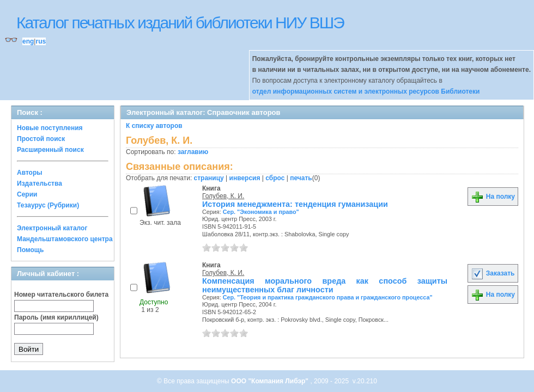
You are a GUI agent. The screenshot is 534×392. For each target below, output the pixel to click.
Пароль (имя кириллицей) (56, 317)
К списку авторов (154, 126)
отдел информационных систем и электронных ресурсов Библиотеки (366, 91)
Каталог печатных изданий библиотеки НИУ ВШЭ (180, 23)
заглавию (193, 152)
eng (28, 41)
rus (41, 41)
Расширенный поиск (50, 150)
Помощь (30, 250)
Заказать (493, 273)
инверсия (245, 178)
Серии (27, 194)
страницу (209, 178)
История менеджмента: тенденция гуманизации (295, 204)
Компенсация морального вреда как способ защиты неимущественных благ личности (325, 285)
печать (301, 178)
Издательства (40, 183)
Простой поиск (41, 139)
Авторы (30, 173)
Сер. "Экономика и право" (261, 212)
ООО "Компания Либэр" (271, 381)
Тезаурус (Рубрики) (48, 205)
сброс (275, 178)
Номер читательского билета (61, 295)
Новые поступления (50, 128)
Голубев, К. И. (223, 196)
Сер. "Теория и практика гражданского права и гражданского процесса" (328, 297)
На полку (493, 197)
